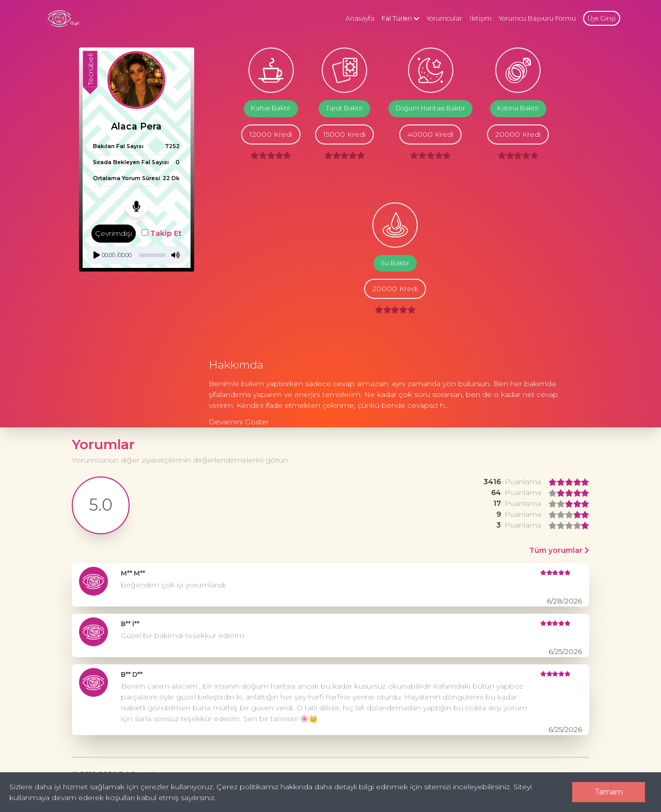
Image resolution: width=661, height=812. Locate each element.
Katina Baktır (518, 108)
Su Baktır (395, 263)
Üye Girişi (602, 18)
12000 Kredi (271, 134)
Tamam (609, 792)
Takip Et (162, 233)
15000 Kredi (344, 134)
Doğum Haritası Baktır (430, 108)
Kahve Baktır (271, 108)
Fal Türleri (400, 18)
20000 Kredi (518, 134)
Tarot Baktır (344, 108)
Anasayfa (360, 18)
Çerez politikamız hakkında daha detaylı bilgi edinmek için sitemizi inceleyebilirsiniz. (364, 787)
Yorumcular (444, 18)
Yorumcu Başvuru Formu (537, 18)
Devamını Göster (239, 422)
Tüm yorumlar (559, 550)
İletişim (481, 18)
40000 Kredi (430, 134)
